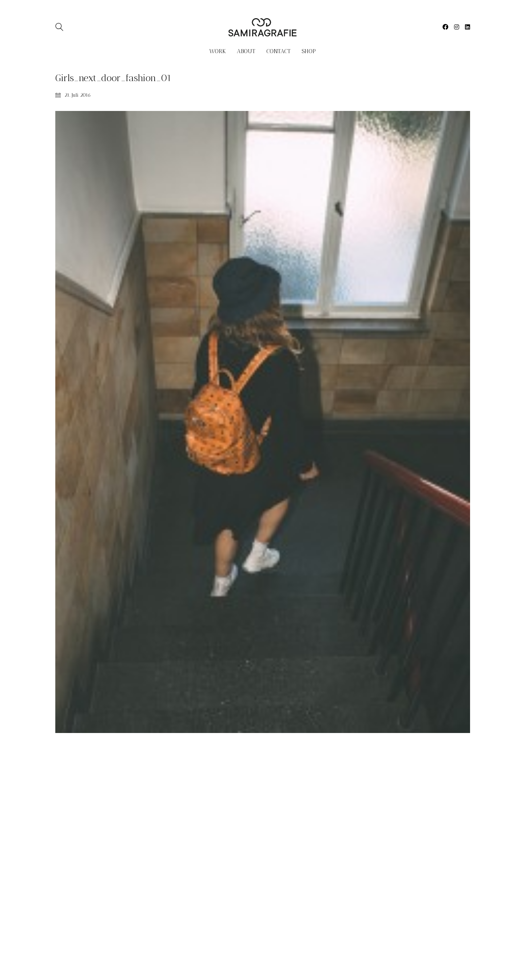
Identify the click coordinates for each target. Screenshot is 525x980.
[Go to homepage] (262, 27)
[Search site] (59, 28)
